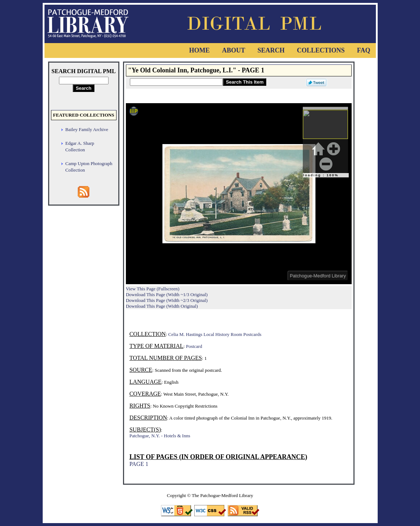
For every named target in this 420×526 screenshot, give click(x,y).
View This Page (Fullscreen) (153, 289)
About (234, 50)
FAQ (364, 50)
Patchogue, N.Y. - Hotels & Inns (160, 436)
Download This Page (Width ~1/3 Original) (167, 294)
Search (271, 50)
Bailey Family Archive (87, 129)
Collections (321, 50)
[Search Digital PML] (84, 81)
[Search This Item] (176, 82)
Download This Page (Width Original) (162, 306)
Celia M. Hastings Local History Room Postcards (215, 334)
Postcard (194, 346)
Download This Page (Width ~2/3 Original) (167, 300)
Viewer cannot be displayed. (239, 194)
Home (200, 50)
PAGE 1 (139, 464)
